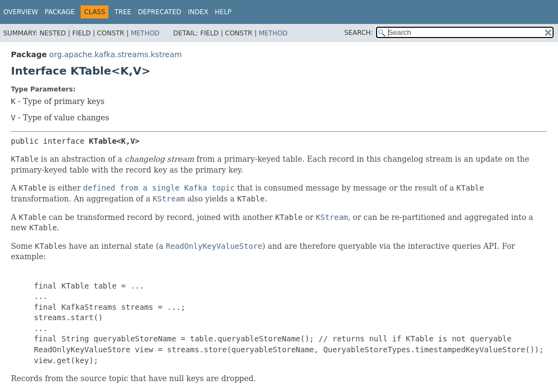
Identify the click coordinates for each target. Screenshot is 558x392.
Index (198, 12)
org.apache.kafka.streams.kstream (115, 54)
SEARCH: (359, 33)
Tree (123, 12)
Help (223, 12)
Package (60, 12)
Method (145, 33)
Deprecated (160, 12)
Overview (21, 12)
